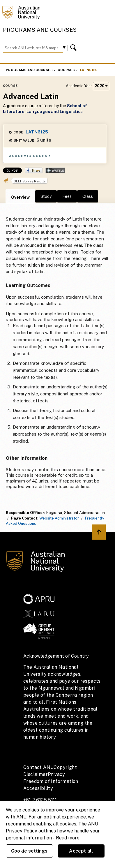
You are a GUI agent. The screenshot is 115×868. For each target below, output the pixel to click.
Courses (66, 70)
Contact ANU (38, 767)
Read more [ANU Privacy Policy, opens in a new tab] (68, 838)
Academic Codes (30, 156)
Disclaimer (36, 774)
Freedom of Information (51, 781)
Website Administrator (59, 518)
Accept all (81, 851)
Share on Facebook (34, 170)
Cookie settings (29, 851)
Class (88, 196)
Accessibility (38, 788)
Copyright (65, 767)
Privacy (56, 774)
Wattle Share (55, 170)
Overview (20, 197)
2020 (101, 86)
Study (46, 196)
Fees (67, 196)
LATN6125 (89, 70)
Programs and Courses (40, 30)
